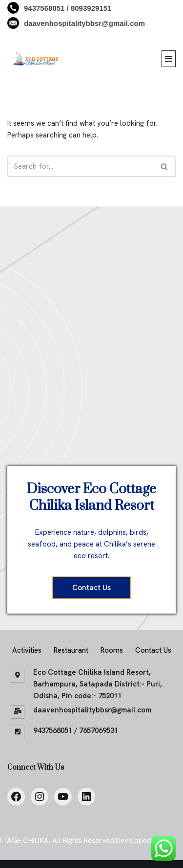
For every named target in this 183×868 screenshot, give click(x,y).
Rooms (112, 650)
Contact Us (91, 588)
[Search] (81, 166)
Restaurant (71, 650)
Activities (27, 650)
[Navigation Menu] (169, 59)
